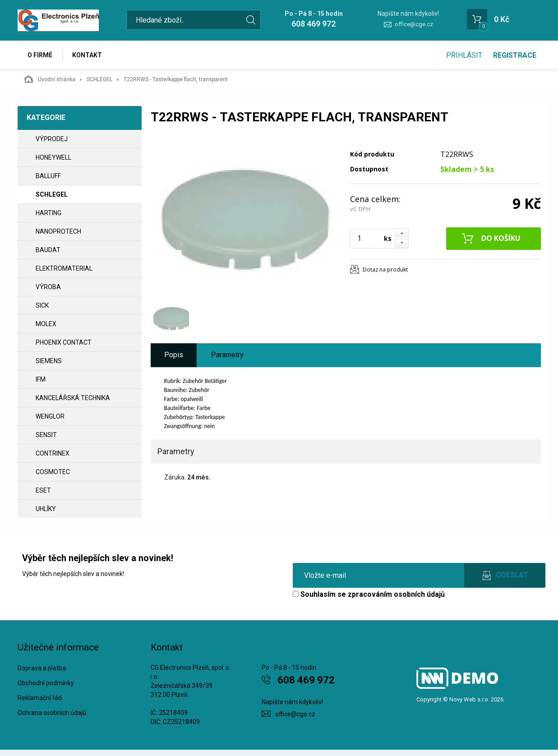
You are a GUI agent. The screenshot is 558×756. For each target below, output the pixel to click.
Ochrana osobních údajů (52, 713)
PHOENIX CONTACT (64, 343)
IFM (41, 380)
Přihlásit (464, 55)
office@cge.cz (414, 24)
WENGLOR (50, 417)
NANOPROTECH (58, 232)
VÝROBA (48, 287)
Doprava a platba (42, 668)
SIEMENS (49, 361)
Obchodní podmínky (46, 683)
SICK (42, 306)
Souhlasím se (369, 595)
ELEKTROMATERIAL (64, 269)
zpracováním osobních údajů (396, 595)
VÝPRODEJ (52, 139)
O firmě (40, 55)
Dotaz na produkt (385, 270)
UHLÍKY (46, 509)
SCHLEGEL (99, 80)
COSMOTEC (53, 472)
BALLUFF (48, 176)
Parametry (227, 355)
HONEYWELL (53, 158)
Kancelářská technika (73, 398)
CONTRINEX (53, 454)
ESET (43, 491)
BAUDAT (48, 250)
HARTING (48, 213)
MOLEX (46, 324)
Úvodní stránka (50, 79)
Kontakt (88, 55)
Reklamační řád (40, 698)
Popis (174, 355)
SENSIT (46, 435)
